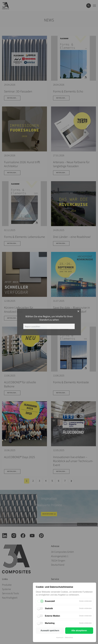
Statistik (49, 608)
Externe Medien (52, 616)
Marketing (50, 623)
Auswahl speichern (50, 631)
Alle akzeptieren (79, 631)
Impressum (60, 638)
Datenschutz (69, 638)
